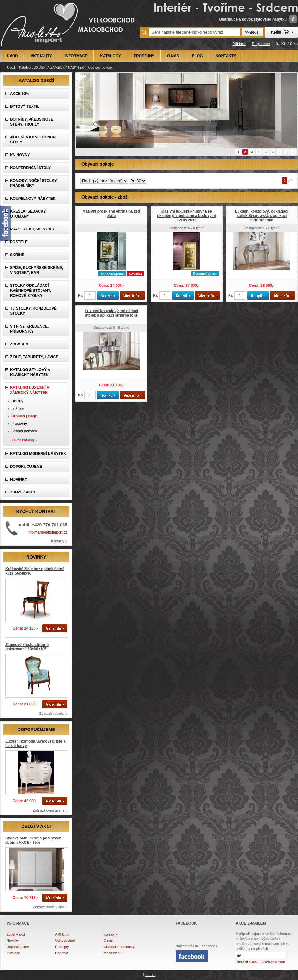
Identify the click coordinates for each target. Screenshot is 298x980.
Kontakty (110, 934)
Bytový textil (25, 106)
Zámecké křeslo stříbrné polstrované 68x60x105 (27, 647)
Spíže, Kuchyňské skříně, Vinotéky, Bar (36, 270)
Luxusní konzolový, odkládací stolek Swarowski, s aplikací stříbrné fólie (262, 216)
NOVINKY (19, 479)
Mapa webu (113, 953)
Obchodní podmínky (119, 947)
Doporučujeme (18, 947)
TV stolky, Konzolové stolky (33, 311)
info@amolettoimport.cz (48, 532)
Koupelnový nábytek (33, 199)
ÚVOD (12, 56)
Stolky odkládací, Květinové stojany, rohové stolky (31, 291)
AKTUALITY (41, 56)
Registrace (261, 44)
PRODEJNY (144, 56)
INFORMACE (76, 56)
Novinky (13, 941)
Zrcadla (19, 344)
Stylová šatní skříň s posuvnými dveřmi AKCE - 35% (34, 840)
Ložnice (18, 409)
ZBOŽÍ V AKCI (23, 492)
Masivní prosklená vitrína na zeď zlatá (111, 214)
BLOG (197, 56)
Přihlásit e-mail (247, 962)
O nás (108, 941)
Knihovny (20, 155)
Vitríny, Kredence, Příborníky (29, 329)
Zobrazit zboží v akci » (50, 907)
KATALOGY (110, 56)
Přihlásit (239, 44)
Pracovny (19, 424)
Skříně (17, 255)
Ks (80, 296)
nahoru (150, 975)
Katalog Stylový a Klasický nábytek (30, 372)
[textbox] (195, 32)
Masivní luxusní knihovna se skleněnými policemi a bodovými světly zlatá (186, 216)
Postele (19, 242)
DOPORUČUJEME (26, 467)
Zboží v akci (16, 934)
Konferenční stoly (30, 168)
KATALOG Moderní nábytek (38, 454)
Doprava (62, 953)
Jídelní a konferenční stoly (33, 140)
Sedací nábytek (24, 431)
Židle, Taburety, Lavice (34, 357)
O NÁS (173, 56)
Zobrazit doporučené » (50, 810)
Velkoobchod (65, 941)
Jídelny (17, 401)
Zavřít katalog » (24, 440)
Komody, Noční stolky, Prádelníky (34, 183)
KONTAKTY (226, 56)
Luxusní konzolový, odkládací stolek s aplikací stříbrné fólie (111, 313)
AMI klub (62, 934)
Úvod (11, 67)
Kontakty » (59, 541)
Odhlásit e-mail (273, 962)
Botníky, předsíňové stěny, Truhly (32, 122)
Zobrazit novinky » (53, 714)
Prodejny (62, 947)
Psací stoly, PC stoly (32, 229)
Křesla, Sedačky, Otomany (28, 214)
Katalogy (13, 953)
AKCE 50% (20, 94)
